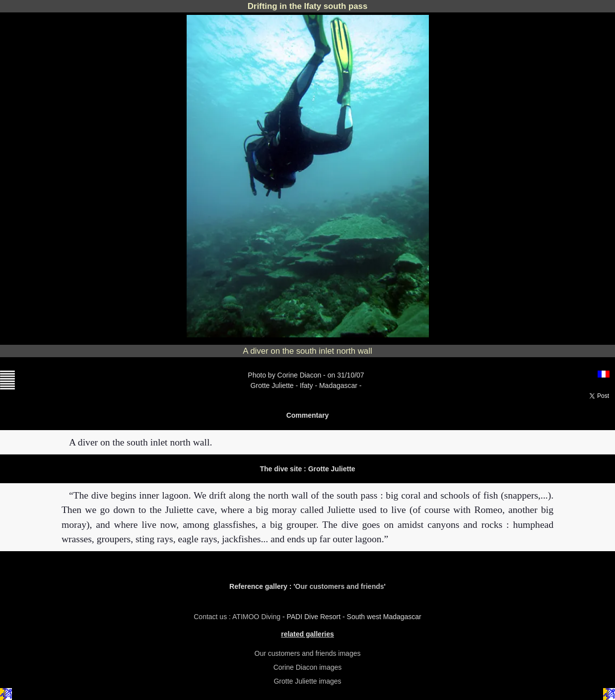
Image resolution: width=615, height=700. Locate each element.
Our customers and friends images (308, 653)
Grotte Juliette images (307, 681)
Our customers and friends (340, 586)
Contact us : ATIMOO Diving (238, 617)
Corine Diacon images (308, 667)
